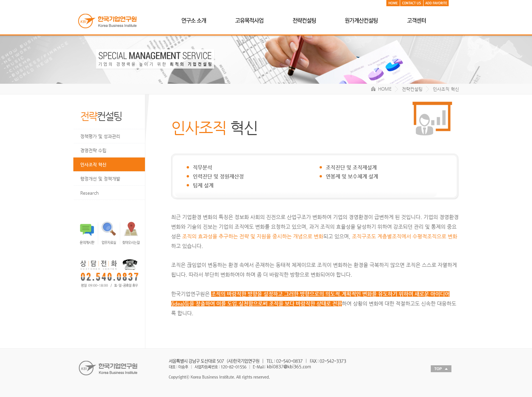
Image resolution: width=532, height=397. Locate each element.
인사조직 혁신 (93, 165)
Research (90, 193)
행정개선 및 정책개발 (100, 179)
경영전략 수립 (93, 150)
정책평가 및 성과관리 (100, 136)
